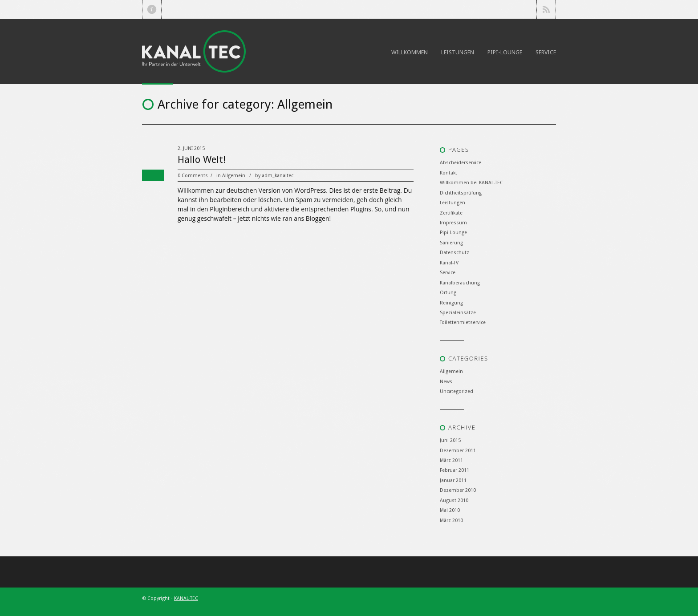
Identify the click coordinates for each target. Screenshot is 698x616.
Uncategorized (457, 391)
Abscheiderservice (461, 163)
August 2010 (454, 500)
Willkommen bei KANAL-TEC (471, 183)
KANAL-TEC (186, 598)
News (446, 382)
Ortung (448, 293)
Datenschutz (455, 253)
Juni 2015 (450, 440)
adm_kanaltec (278, 176)
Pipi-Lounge (505, 52)
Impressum (453, 223)
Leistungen (458, 52)
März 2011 (451, 460)
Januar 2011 (453, 480)
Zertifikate (451, 213)
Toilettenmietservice (463, 322)
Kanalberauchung (460, 283)
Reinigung (451, 303)
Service (546, 52)
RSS (546, 9)
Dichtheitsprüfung (461, 193)
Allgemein (234, 176)
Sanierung (451, 243)
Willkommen (410, 52)
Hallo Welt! (202, 160)
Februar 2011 (455, 470)
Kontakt (448, 173)
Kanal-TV (449, 263)
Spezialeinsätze (458, 313)
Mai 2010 (450, 510)
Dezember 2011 (458, 451)
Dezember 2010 (458, 490)
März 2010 (451, 521)
